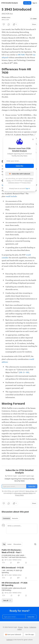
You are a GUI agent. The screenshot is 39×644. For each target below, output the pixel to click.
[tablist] (10, 518)
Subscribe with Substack (19, 174)
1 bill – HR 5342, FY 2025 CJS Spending (12, 571)
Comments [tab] (6, 518)
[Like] (4, 24)
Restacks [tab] (15, 518)
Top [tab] (4, 544)
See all (7, 600)
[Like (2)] (4, 563)
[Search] (35, 544)
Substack (10, 640)
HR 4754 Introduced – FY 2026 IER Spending (15, 584)
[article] (19, 556)
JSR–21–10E (24, 372)
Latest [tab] (9, 544)
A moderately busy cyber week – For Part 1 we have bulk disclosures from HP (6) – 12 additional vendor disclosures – (15, 556)
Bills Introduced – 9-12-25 (13, 568)
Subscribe (27, 3)
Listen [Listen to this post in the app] (33, 19)
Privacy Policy (26, 183)
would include (11, 196)
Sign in (35, 3)
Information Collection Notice (23, 493)
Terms (26, 627)
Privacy (21, 627)
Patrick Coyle (6, 18)
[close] (33, 139)
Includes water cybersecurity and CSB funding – (14, 589)
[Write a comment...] (22, 529)
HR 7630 (21, 55)
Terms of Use (30, 491)
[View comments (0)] (9, 24)
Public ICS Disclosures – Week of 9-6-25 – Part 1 (12, 551)
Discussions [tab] (17, 544)
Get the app (30, 634)
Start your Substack (13, 634)
